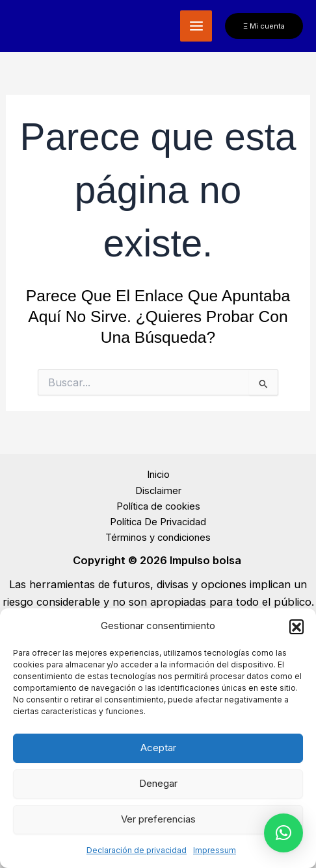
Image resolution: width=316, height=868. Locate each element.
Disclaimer (158, 491)
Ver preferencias (158, 819)
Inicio (158, 475)
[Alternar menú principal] (196, 26)
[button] (296, 626)
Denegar (158, 783)
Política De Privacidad (158, 522)
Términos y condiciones (158, 538)
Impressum (215, 850)
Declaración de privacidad (137, 850)
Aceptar (158, 748)
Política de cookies (158, 506)
